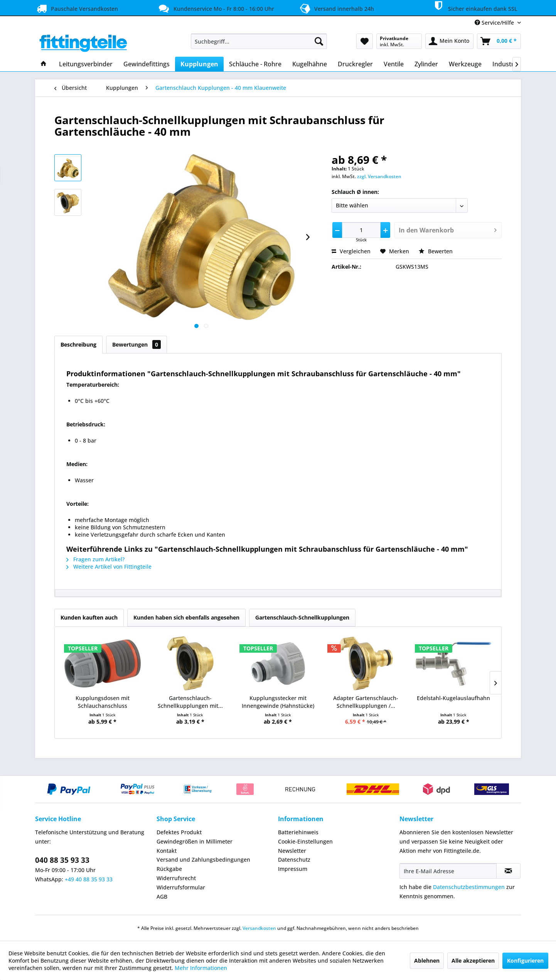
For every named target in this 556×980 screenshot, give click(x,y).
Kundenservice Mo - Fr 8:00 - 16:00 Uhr (216, 8)
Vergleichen (351, 251)
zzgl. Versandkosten (379, 176)
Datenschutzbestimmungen (469, 887)
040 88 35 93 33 (62, 860)
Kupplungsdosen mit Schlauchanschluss (103, 702)
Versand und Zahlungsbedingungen (203, 860)
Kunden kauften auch (89, 617)
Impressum (293, 869)
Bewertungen (136, 344)
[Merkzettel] (365, 41)
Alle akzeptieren (473, 961)
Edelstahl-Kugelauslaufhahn (453, 698)
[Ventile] (394, 64)
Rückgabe (169, 869)
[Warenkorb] (499, 41)
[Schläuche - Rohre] (255, 64)
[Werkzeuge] (465, 64)
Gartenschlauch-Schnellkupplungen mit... (190, 702)
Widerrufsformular (181, 887)
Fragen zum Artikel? (95, 559)
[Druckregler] (355, 64)
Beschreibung (78, 344)
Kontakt (167, 851)
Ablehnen (427, 961)
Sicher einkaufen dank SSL (474, 7)
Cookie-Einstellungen (305, 841)
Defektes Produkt (179, 832)
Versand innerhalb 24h (336, 8)
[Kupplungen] (199, 64)
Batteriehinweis (298, 832)
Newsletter (292, 851)
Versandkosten (259, 928)
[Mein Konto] (449, 41)
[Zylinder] (426, 64)
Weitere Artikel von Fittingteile (109, 567)
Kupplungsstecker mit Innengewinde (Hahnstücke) (278, 702)
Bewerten (436, 251)
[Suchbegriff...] (259, 41)
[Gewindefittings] (147, 64)
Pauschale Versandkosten (77, 8)
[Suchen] (319, 41)
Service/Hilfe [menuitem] (495, 23)
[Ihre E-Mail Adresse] (448, 871)
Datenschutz (294, 860)
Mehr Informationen (201, 968)
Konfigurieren (525, 961)
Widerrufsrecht (176, 878)
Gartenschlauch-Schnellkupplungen (302, 617)
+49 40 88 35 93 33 (89, 879)
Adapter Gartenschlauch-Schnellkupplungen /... (366, 702)
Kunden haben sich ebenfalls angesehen (186, 617)
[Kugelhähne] (310, 64)
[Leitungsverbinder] (86, 64)
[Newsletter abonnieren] (508, 871)
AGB (162, 897)
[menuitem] (259, 41)
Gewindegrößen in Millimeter (195, 841)
